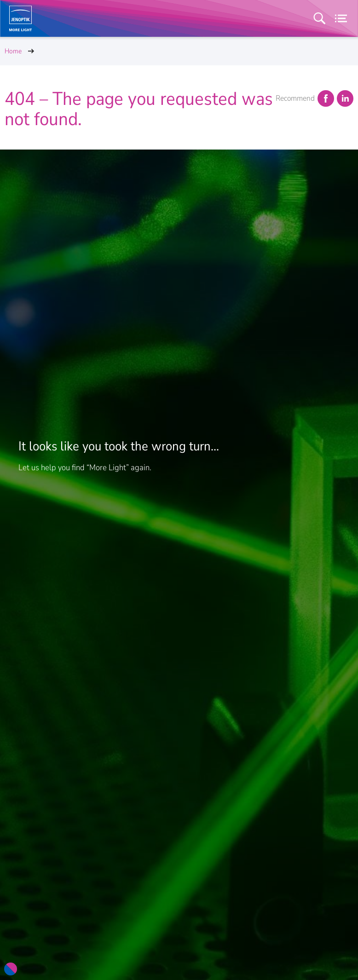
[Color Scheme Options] (11, 969)
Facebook (325, 98)
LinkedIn (345, 98)
